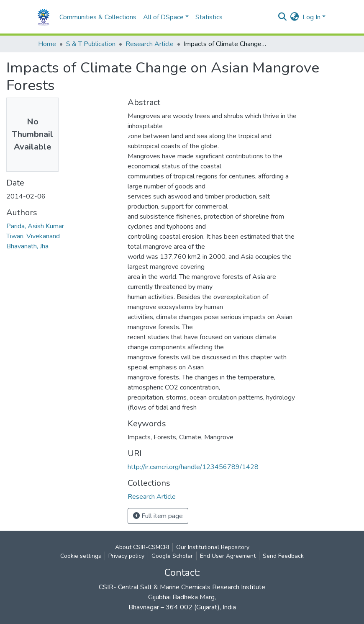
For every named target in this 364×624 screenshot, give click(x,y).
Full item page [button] (158, 516)
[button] (295, 17)
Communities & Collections (98, 17)
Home (47, 44)
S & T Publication (91, 44)
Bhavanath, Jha (27, 246)
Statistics (209, 17)
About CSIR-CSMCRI (142, 547)
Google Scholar (172, 556)
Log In (311, 17)
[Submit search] (283, 17)
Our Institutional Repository (213, 547)
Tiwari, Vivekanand (33, 236)
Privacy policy (126, 556)
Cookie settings (81, 556)
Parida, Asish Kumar (35, 226)
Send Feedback (283, 556)
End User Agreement (228, 556)
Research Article (150, 44)
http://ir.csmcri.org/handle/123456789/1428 (193, 467)
